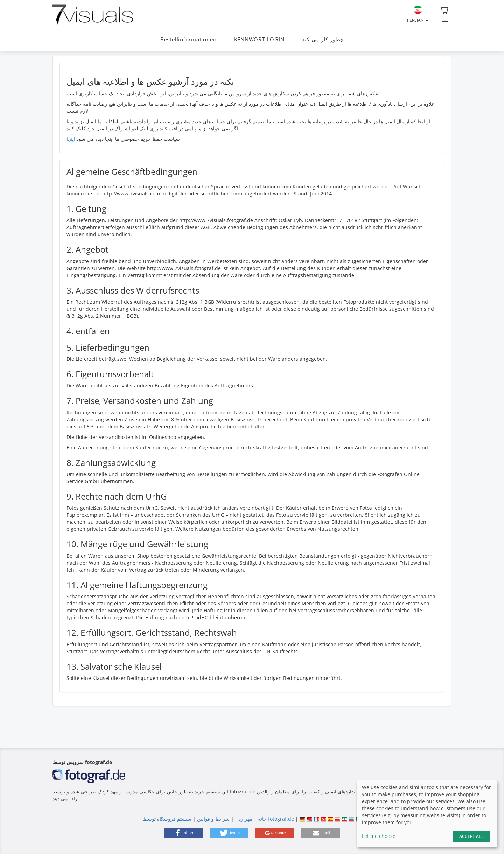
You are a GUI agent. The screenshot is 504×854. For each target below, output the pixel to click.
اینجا (71, 139)
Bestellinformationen (188, 39)
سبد (445, 14)
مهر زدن (244, 819)
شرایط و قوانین (213, 819)
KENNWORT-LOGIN (259, 39)
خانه (262, 819)
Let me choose (379, 836)
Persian (418, 14)
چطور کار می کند (323, 39)
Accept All (471, 836)
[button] (183, 833)
